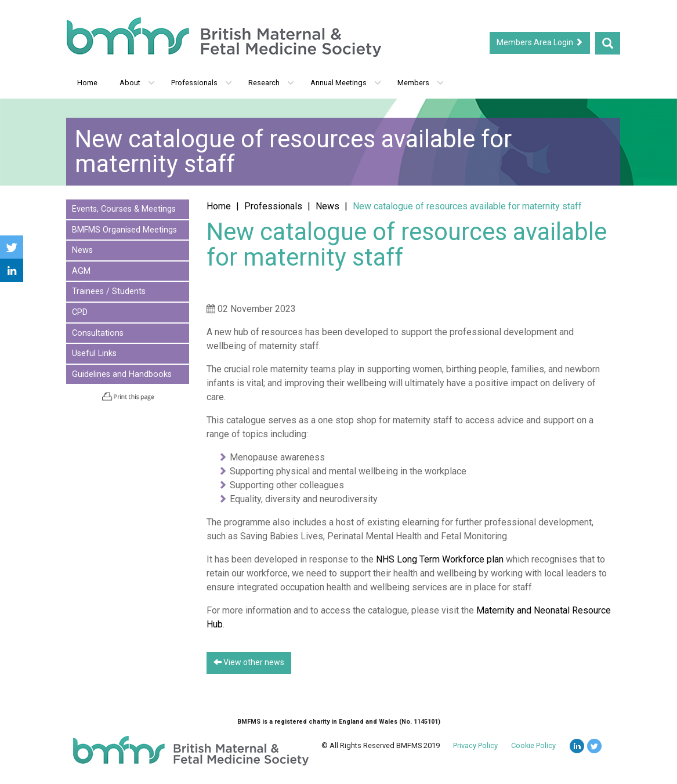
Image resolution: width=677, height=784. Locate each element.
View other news (249, 662)
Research (271, 83)
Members (421, 83)
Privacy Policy (475, 745)
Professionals (202, 83)
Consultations (98, 333)
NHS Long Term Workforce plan (440, 559)
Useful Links (94, 353)
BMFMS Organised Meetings (124, 230)
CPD (80, 312)
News (82, 250)
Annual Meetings (346, 83)
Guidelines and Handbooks (122, 374)
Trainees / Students (109, 291)
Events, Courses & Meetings (124, 209)
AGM (81, 271)
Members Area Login (540, 42)
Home (87, 83)
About (137, 83)
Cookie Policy (533, 745)
